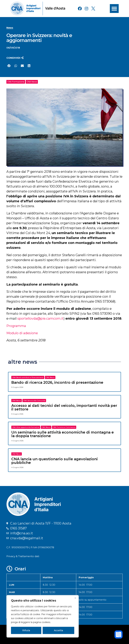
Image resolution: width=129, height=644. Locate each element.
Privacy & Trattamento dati (23, 556)
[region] (43, 616)
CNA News (32, 82)
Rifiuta (26, 630)
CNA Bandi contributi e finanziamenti (28, 377)
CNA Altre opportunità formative (26, 427)
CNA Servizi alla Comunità (34, 401)
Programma (16, 326)
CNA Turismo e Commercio (64, 427)
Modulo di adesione (22, 333)
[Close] (75, 598)
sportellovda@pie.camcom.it (40, 318)
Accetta (58, 630)
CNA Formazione (16, 82)
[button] (114, 9)
